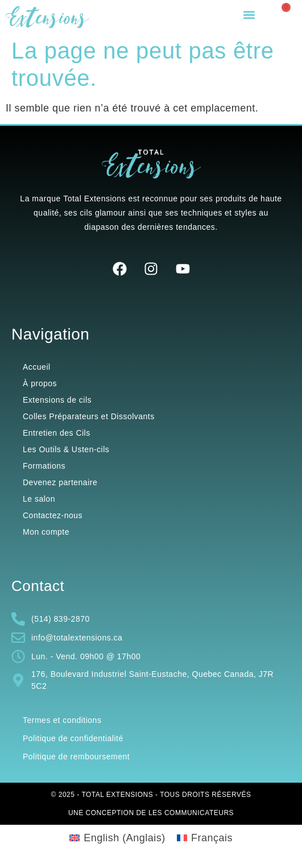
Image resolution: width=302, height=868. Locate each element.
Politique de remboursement (76, 757)
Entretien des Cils (57, 433)
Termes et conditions (62, 720)
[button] (249, 15)
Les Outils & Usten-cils (66, 449)
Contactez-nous (53, 515)
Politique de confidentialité (73, 738)
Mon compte (46, 532)
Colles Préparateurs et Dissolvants (89, 416)
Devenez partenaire (60, 482)
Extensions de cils (57, 400)
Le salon (39, 499)
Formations (44, 466)
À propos (40, 383)
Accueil (37, 367)
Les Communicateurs (191, 813)
